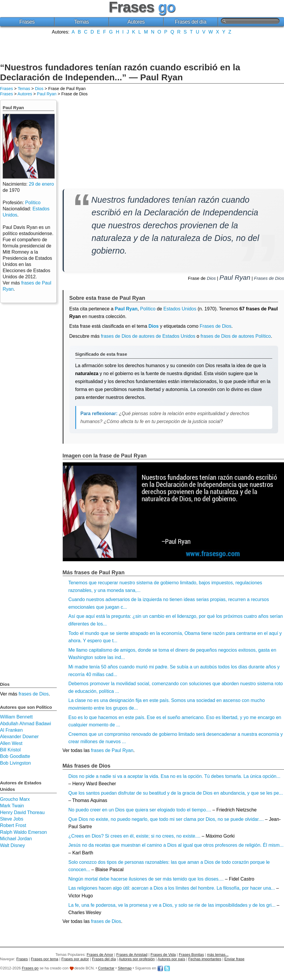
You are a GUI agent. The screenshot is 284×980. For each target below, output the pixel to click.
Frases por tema (45, 959)
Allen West (11, 743)
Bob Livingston (15, 763)
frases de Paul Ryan (112, 750)
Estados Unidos (180, 309)
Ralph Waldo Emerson (23, 832)
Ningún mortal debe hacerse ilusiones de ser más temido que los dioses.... (146, 879)
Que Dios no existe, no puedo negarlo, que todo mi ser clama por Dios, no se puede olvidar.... (166, 819)
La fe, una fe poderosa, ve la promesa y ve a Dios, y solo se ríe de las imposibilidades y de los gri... (172, 905)
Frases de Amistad (132, 955)
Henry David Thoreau (22, 812)
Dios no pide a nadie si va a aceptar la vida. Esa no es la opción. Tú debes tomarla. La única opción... (174, 776)
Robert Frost (13, 825)
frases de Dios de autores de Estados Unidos (148, 336)
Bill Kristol (10, 750)
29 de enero (41, 184)
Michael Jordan (16, 839)
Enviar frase (234, 959)
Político (148, 309)
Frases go (30, 968)
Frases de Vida (163, 955)
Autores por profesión (137, 959)
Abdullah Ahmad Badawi (25, 724)
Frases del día (191, 22)
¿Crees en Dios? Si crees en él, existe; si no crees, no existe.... (135, 836)
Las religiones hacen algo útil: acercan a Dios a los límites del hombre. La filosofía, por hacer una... (172, 888)
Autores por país (171, 959)
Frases (27, 22)
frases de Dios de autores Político (236, 336)
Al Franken (11, 730)
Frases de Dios (269, 278)
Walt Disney (12, 845)
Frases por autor (75, 959)
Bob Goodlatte (15, 756)
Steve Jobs (12, 819)
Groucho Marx (15, 799)
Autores (136, 22)
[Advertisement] (142, 48)
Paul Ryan (47, 94)
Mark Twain (12, 806)
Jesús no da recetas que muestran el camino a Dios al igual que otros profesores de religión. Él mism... (176, 845)
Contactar (106, 968)
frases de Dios (106, 921)
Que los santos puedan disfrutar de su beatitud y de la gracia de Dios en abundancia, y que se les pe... (176, 793)
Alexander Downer (19, 737)
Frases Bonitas (191, 955)
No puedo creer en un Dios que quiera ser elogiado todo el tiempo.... (140, 810)
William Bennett (16, 717)
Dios (39, 89)
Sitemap (125, 968)
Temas (82, 22)
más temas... (218, 955)
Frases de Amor (100, 955)
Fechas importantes (205, 959)
